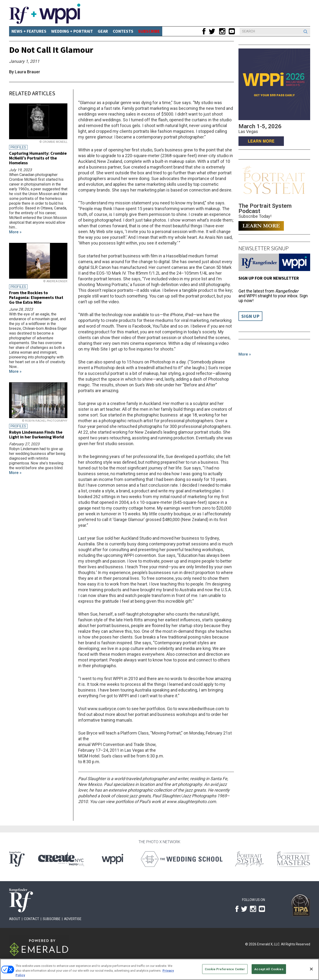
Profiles (18, 147)
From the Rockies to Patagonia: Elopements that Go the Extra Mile (36, 297)
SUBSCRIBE (149, 31)
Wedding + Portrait (72, 31)
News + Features (29, 31)
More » (245, 354)
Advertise (73, 919)
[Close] (311, 969)
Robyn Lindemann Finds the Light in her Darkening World (37, 434)
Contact (32, 919)
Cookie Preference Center (225, 969)
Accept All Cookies (269, 969)
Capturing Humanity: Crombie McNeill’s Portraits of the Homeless (38, 158)
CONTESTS (123, 31)
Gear (103, 31)
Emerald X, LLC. (269, 944)
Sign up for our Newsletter (269, 278)
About (15, 919)
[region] (159, 969)
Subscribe (52, 919)
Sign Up (250, 316)
